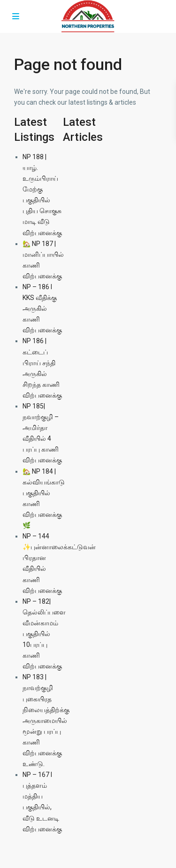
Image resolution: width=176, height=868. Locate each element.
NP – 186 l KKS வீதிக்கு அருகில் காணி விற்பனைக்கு (42, 308)
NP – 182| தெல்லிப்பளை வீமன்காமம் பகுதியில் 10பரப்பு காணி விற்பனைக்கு (44, 634)
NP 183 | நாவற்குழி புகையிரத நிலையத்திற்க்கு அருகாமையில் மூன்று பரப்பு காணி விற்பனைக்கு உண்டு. (46, 720)
